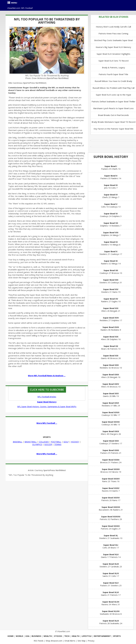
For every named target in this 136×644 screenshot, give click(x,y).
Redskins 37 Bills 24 (111, 404)
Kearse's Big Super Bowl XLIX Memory (113, 47)
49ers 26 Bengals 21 (111, 310)
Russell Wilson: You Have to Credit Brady (113, 81)
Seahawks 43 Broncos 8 (111, 613)
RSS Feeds (39, 641)
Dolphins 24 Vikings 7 (111, 234)
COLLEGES (44, 442)
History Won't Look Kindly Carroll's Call (113, 27)
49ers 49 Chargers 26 (111, 433)
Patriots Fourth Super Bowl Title (113, 74)
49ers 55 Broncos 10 (111, 385)
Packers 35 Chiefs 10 (111, 168)
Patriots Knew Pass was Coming (113, 33)
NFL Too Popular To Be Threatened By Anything (47, 21)
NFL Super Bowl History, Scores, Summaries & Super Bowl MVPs (47, 406)
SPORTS (47, 437)
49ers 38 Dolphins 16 (111, 338)
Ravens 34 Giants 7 (111, 489)
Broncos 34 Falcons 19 (111, 470)
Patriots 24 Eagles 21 (111, 527)
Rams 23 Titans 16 (111, 480)
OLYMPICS (37, 444)
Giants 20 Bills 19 (111, 395)
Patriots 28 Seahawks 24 (111, 622)
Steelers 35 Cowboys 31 (111, 281)
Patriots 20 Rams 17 (111, 499)
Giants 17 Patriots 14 (111, 556)
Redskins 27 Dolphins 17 (111, 319)
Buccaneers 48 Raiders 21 (111, 508)
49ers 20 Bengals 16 (111, 376)
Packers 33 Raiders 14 (111, 177)
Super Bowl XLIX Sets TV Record (113, 61)
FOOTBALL (56, 442)
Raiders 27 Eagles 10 (111, 300)
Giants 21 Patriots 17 (111, 594)
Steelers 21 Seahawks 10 (111, 537)
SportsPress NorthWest (57, 78)
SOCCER (48, 444)
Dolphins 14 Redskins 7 (111, 224)
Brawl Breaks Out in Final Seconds (113, 115)
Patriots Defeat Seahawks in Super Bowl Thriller (113, 101)
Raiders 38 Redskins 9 (111, 328)
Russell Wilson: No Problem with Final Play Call (113, 88)
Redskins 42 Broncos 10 (111, 366)
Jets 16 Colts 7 (111, 186)
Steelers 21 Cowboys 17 (111, 253)
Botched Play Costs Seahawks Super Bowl (113, 40)
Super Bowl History (111, 157)
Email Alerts (70, 641)
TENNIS (58, 444)
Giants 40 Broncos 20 (111, 357)
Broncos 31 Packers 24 (111, 461)
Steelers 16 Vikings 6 (111, 243)
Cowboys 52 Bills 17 (111, 414)
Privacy (91, 641)
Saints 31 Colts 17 (111, 575)
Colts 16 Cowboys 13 (111, 205)
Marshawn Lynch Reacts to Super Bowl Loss (113, 108)
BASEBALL (18, 442)
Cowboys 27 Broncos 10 (111, 272)
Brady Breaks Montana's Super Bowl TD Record (113, 122)
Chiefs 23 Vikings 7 (111, 196)
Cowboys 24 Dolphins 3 (111, 215)
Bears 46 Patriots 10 (111, 347)
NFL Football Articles (47, 397)
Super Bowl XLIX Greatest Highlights (113, 54)
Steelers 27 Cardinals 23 (111, 565)
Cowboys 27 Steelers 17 (111, 442)
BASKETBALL (31, 442)
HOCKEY (75, 442)
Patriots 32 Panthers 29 (111, 518)
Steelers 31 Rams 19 (111, 291)
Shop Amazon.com (54, 641)
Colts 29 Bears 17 (111, 546)
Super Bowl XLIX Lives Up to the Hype (113, 95)
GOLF (66, 442)
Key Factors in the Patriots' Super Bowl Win (113, 129)
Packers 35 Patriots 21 (111, 452)
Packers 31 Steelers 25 (111, 584)
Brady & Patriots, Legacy (113, 67)
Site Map (82, 641)
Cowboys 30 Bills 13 (111, 423)
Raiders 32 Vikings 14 (111, 262)
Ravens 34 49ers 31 (111, 603)
